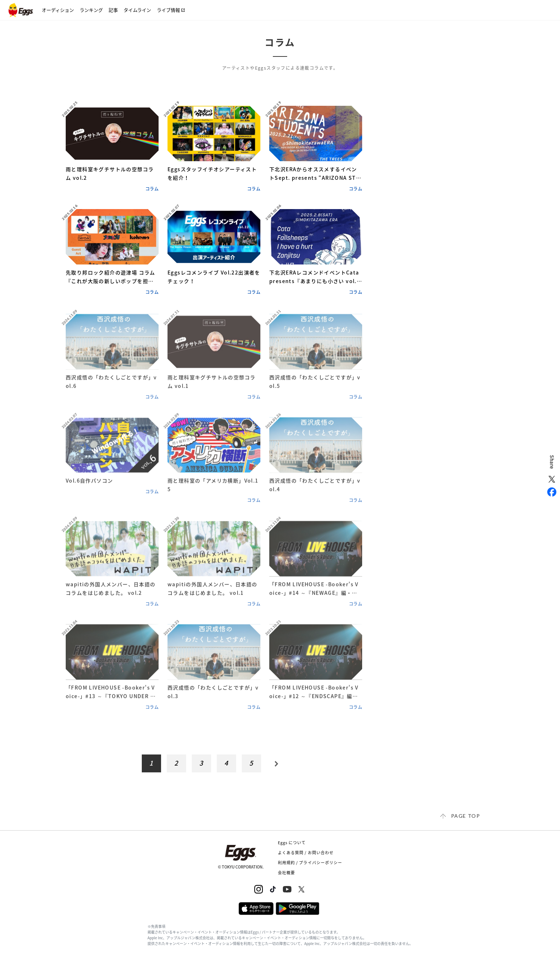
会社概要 (286, 873)
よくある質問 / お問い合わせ (306, 853)
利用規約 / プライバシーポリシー (310, 863)
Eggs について (292, 843)
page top (466, 816)
